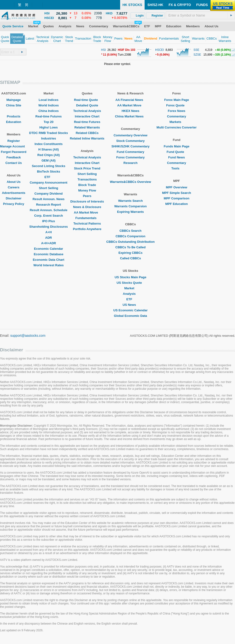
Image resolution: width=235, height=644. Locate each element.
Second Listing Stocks (49, 166)
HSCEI (160, 50)
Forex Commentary (130, 157)
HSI (103, 50)
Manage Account (14, 146)
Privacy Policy (14, 204)
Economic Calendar (49, 249)
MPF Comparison (177, 198)
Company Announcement (49, 183)
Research (131, 163)
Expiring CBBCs (130, 253)
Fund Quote (177, 152)
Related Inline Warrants (87, 138)
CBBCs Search (130, 231)
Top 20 (49, 122)
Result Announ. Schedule (49, 210)
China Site (14, 105)
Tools (176, 168)
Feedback (14, 157)
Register (14, 141)
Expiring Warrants (130, 212)
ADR (48, 238)
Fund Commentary (131, 152)
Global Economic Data (130, 316)
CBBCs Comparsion (130, 236)
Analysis (130, 294)
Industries (48, 138)
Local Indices (48, 100)
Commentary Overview (131, 135)
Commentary (177, 116)
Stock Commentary (130, 141)
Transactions (87, 179)
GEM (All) (49, 160)
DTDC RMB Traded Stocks (49, 133)
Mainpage (14, 100)
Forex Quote (177, 105)
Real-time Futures (49, 116)
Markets (177, 122)
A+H (48, 232)
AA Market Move (87, 212)
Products (14, 116)
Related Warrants (87, 127)
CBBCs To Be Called (130, 247)
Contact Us (14, 163)
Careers (14, 187)
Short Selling (48, 188)
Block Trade (87, 185)
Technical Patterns (87, 223)
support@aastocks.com (28, 336)
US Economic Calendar (131, 310)
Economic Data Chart (49, 260)
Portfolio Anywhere (87, 229)
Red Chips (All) (49, 155)
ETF (49, 177)
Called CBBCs (130, 258)
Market (130, 288)
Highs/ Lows (49, 127)
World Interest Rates (48, 265)
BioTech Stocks (49, 171)
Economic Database (49, 254)
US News (130, 305)
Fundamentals (87, 218)
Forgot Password (14, 152)
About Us (14, 182)
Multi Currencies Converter (177, 127)
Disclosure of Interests (87, 201)
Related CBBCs (87, 133)
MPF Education (176, 204)
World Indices (49, 105)
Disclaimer (14, 198)
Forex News (177, 111)
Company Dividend (49, 194)
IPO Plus (49, 221)
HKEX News (130, 111)
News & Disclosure (87, 207)
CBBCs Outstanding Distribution (130, 242)
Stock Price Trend (87, 168)
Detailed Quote (87, 105)
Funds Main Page (177, 146)
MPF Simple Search (177, 193)
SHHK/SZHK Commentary (131, 146)
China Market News (130, 116)
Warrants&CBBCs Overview (130, 182)
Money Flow (87, 190)
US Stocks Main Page (130, 277)
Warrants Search (131, 201)
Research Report (48, 205)
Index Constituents (49, 144)
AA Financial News (130, 100)
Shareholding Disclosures (48, 227)
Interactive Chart (87, 116)
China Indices (49, 111)
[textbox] (200, 15)
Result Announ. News (49, 199)
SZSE (197, 55)
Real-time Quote (87, 100)
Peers (87, 196)
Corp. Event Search (48, 216)
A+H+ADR (48, 243)
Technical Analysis (87, 111)
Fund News (177, 157)
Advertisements (14, 193)
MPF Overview (177, 187)
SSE (196, 50)
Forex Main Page (177, 100)
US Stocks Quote (130, 283)
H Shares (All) (49, 149)
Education (14, 122)
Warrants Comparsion (130, 206)
